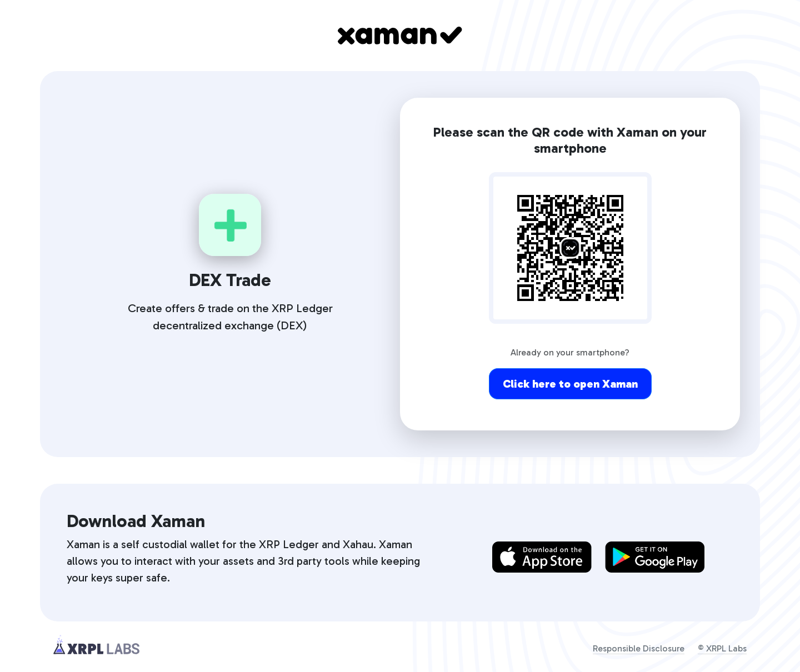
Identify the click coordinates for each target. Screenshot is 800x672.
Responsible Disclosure (639, 648)
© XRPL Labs (722, 648)
